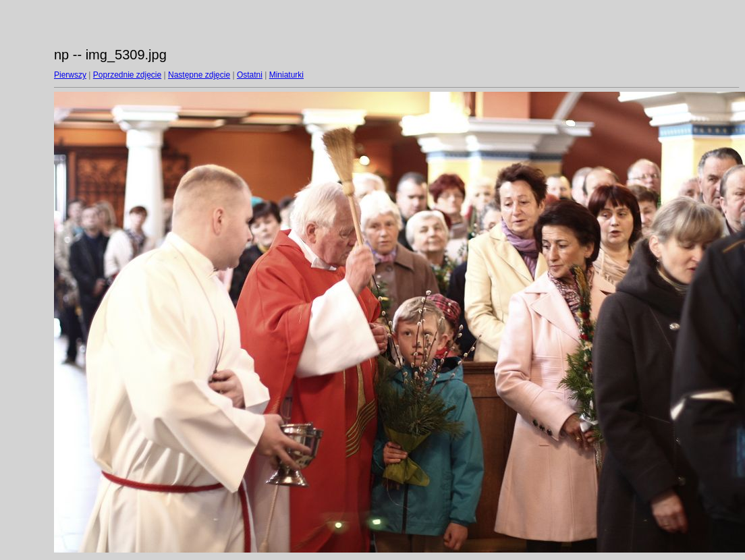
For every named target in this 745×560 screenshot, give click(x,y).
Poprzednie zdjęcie (127, 75)
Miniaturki (286, 75)
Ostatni (250, 75)
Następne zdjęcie (199, 75)
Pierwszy (70, 75)
